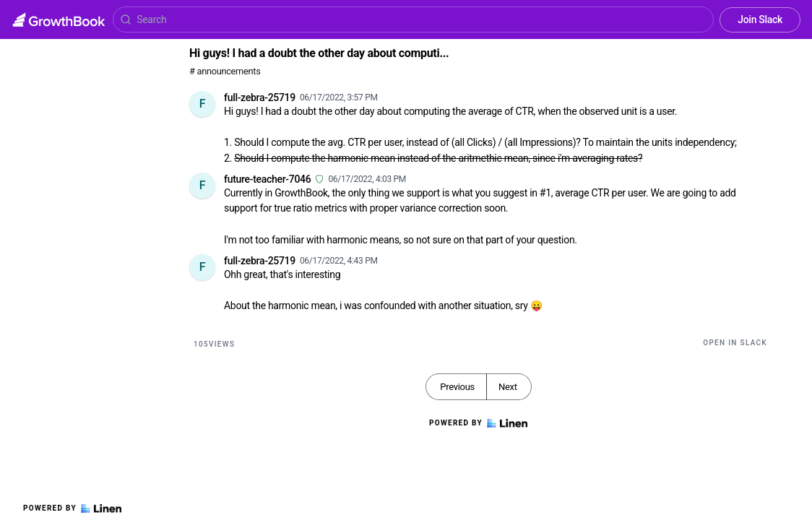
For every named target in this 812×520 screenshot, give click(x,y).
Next (508, 387)
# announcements (225, 71)
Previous (457, 387)
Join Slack (760, 19)
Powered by (72, 508)
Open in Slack (735, 343)
